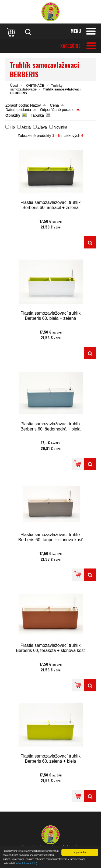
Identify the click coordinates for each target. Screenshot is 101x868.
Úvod (14, 86)
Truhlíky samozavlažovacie (36, 88)
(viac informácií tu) (27, 863)
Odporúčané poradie (57, 110)
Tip (12, 127)
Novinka (60, 127)
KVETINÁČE (35, 86)
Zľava (42, 127)
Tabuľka (37, 115)
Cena (54, 105)
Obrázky (13, 115)
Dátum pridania (18, 110)
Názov (36, 105)
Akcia (26, 127)
